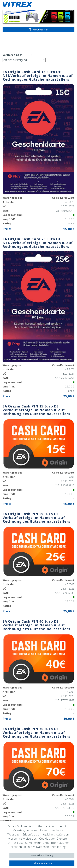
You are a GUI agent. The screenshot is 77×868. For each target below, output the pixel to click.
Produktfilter (38, 30)
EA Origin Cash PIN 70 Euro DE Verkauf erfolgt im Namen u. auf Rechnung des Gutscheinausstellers (36, 733)
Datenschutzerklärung (42, 855)
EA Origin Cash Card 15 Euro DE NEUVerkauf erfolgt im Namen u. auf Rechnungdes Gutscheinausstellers (38, 76)
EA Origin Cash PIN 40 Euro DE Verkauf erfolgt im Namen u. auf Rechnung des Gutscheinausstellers (36, 625)
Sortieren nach (13, 55)
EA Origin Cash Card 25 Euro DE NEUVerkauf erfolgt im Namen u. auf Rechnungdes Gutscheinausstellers (38, 243)
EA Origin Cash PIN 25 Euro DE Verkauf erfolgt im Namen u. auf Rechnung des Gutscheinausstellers (36, 518)
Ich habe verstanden (42, 863)
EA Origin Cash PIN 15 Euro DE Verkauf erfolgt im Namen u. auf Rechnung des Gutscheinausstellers (36, 410)
